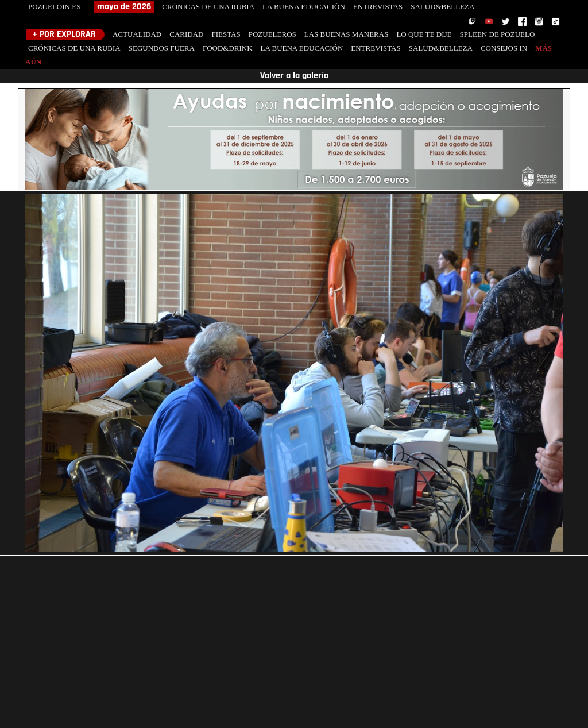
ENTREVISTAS (378, 7)
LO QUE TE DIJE (424, 34)
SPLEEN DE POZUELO (498, 34)
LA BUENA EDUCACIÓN (304, 7)
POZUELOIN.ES (54, 7)
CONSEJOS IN (504, 48)
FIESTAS (226, 34)
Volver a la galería (294, 76)
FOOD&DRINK (228, 48)
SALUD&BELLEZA (442, 7)
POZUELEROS (272, 34)
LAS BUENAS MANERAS (347, 34)
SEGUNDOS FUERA (162, 48)
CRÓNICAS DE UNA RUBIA (208, 7)
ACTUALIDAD (137, 34)
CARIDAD (186, 34)
